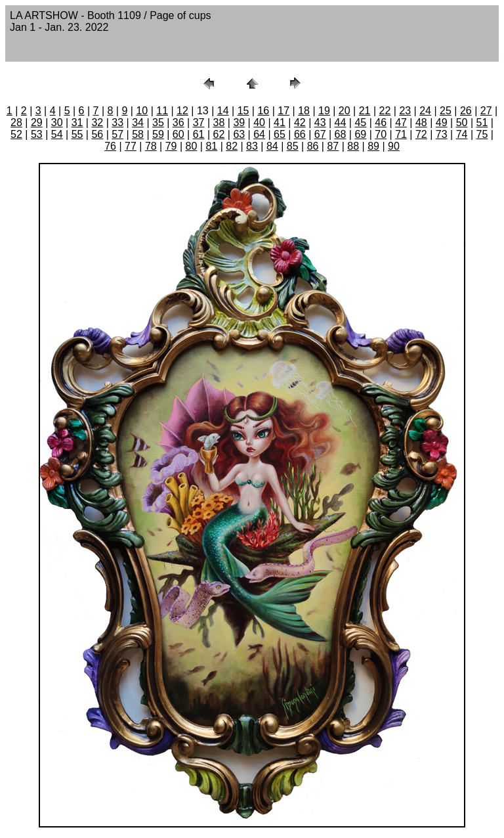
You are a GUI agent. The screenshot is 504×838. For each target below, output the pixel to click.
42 (300, 122)
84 (272, 146)
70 (381, 134)
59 (158, 134)
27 (486, 111)
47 (401, 122)
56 (97, 134)
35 (158, 122)
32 (97, 122)
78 (151, 146)
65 (280, 134)
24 (425, 111)
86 (313, 146)
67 (320, 134)
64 (259, 134)
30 (57, 122)
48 (421, 122)
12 (182, 111)
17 (283, 111)
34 (138, 122)
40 (259, 122)
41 (280, 122)
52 (16, 134)
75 (482, 134)
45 (360, 122)
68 (341, 134)
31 (77, 122)
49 (442, 122)
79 (171, 146)
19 (324, 111)
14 (223, 111)
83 (252, 146)
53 (37, 134)
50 (462, 122)
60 (178, 134)
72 (421, 134)
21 (365, 111)
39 (239, 122)
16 (263, 111)
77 (131, 146)
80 (192, 146)
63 (239, 134)
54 (57, 134)
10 (142, 111)
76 (110, 146)
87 (333, 146)
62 (219, 134)
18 (304, 111)
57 (117, 134)
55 (77, 134)
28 (16, 122)
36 (178, 122)
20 (345, 111)
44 (341, 122)
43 (320, 122)
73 (442, 134)
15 (243, 111)
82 (232, 146)
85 (293, 146)
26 (466, 111)
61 (199, 134)
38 (219, 122)
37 (199, 122)
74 (462, 134)
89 (373, 146)
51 (482, 122)
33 (117, 122)
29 (37, 122)
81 (211, 146)
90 (394, 146)
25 (446, 111)
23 (405, 111)
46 (381, 122)
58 (138, 134)
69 (360, 134)
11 (162, 111)
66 (300, 134)
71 (401, 134)
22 (385, 111)
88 (353, 146)
